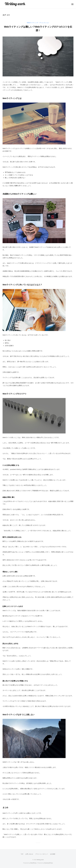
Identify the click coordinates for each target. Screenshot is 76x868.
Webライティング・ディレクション (38, 23)
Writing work (40, 860)
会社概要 (53, 854)
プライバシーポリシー (42, 854)
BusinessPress (49, 863)
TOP (22, 854)
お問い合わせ (29, 854)
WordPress (33, 863)
